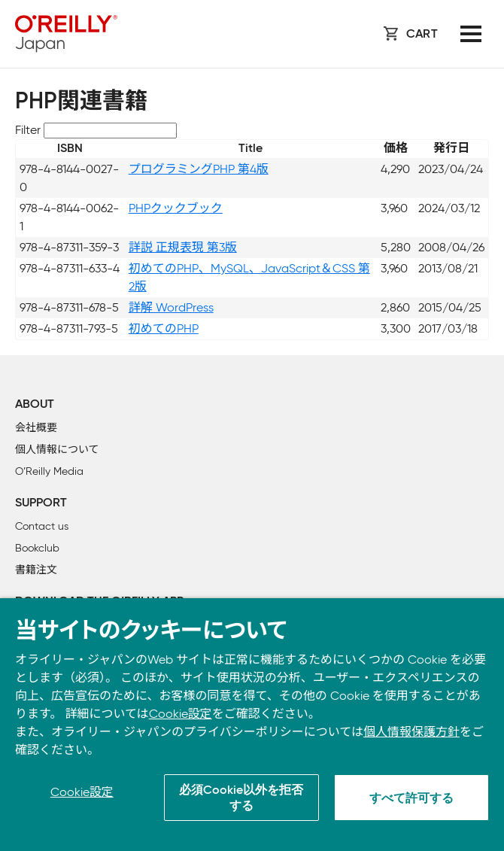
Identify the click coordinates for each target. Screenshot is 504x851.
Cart (422, 35)
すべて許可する (411, 799)
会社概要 (36, 428)
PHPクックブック (176, 208)
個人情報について (57, 450)
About (35, 405)
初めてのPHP (164, 328)
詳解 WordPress (171, 307)
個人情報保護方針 (411, 732)
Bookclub (37, 548)
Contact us (42, 526)
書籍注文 (36, 570)
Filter (28, 130)
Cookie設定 (181, 714)
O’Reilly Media (49, 471)
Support (41, 503)
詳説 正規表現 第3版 (183, 247)
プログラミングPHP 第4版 (199, 169)
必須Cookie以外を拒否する (241, 799)
